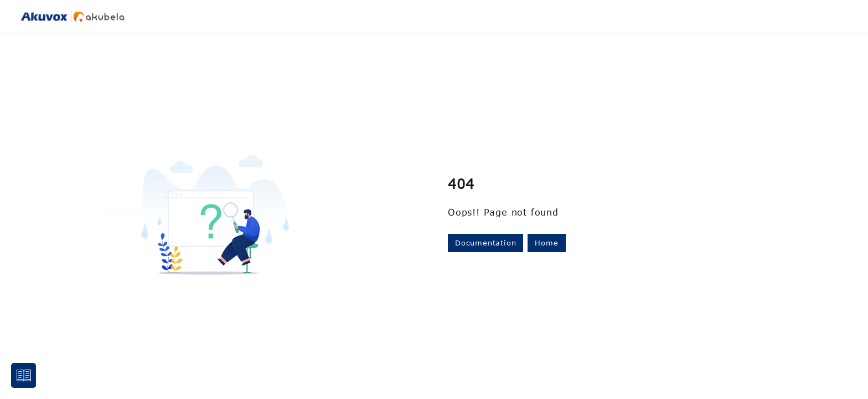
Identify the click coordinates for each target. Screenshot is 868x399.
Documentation (485, 243)
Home (546, 243)
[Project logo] (73, 17)
